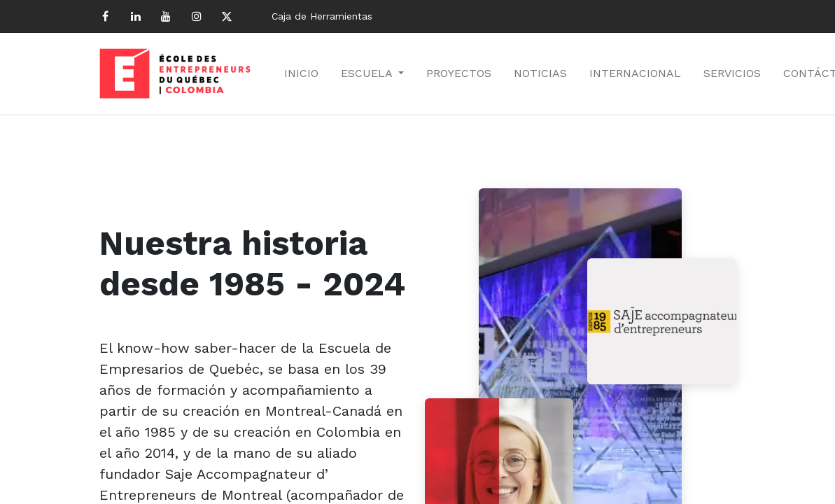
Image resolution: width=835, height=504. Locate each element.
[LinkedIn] (136, 16)
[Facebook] (106, 16)
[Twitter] (227, 16)
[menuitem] (301, 73)
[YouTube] (166, 16)
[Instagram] (197, 16)
